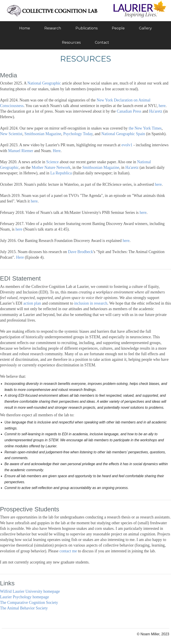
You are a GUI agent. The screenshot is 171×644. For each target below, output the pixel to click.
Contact (102, 42)
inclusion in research (91, 303)
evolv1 (127, 145)
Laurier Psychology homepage (24, 597)
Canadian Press (129, 111)
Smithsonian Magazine (43, 134)
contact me (68, 551)
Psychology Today (78, 134)
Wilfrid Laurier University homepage (30, 591)
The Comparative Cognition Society (29, 603)
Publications (87, 28)
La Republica (61, 173)
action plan (32, 303)
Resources (71, 42)
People (118, 28)
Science (52, 162)
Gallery (145, 28)
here (162, 106)
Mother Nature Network (51, 167)
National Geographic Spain (123, 134)
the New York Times (145, 128)
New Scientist (11, 134)
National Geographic (44, 83)
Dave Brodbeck (80, 252)
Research (53, 28)
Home (25, 28)
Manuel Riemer (21, 151)
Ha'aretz (156, 111)
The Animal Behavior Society (24, 608)
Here (57, 151)
